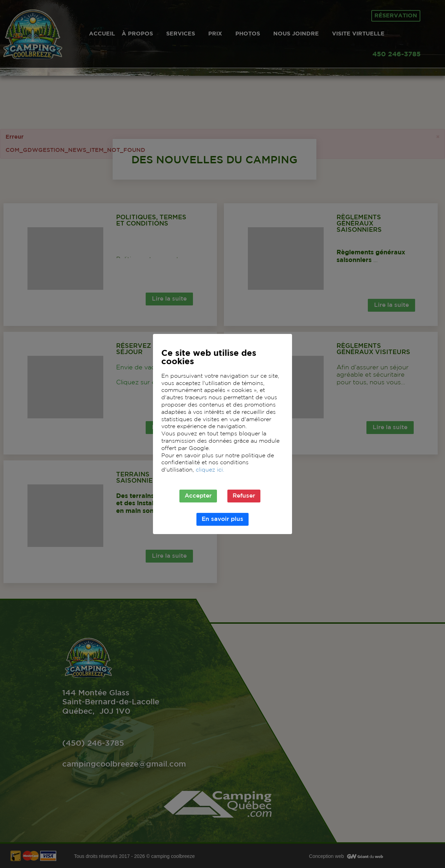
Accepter (198, 496)
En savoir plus (222, 519)
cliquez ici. (210, 470)
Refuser (244, 496)
